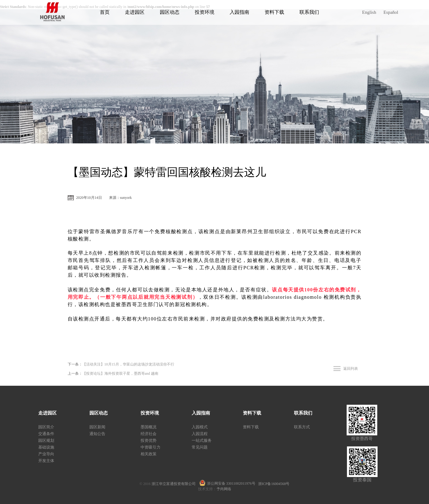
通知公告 (97, 434)
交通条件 (46, 434)
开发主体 (46, 461)
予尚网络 (224, 489)
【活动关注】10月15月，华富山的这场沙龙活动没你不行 (128, 364)
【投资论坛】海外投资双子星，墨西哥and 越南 (120, 373)
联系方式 (302, 427)
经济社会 (149, 434)
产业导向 (46, 454)
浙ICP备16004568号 (274, 484)
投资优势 (149, 440)
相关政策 (149, 454)
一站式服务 (202, 440)
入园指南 (239, 12)
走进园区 (135, 12)
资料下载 (274, 12)
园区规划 (46, 440)
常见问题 (200, 447)
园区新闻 (97, 427)
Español (391, 12)
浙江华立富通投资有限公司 (175, 484)
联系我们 (309, 12)
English (369, 12)
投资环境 (205, 12)
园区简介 (46, 427)
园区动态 (170, 12)
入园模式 (200, 427)
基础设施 (46, 447)
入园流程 (200, 434)
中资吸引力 (151, 447)
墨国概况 (149, 427)
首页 (105, 12)
